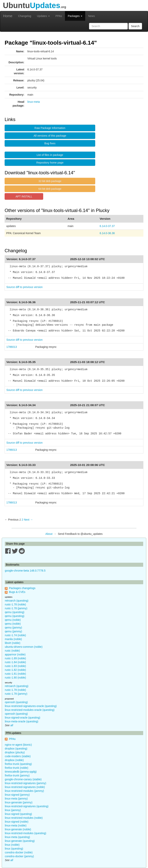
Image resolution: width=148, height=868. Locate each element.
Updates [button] (43, 16)
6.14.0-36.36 (107, 233)
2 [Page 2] (22, 520)
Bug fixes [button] (50, 143)
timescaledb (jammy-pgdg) (21, 772)
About (49, 534)
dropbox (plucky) (15, 752)
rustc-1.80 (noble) (15, 678)
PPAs (59, 16)
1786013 (12, 347)
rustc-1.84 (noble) (15, 662)
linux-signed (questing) (18, 814)
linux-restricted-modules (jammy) (24, 791)
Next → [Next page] (28, 520)
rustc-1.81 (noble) (15, 674)
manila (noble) (13, 639)
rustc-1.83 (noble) (15, 666)
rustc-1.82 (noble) (15, 670)
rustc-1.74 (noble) (15, 635)
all (12, 725)
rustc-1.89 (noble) (15, 658)
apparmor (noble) (15, 654)
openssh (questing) (16, 702)
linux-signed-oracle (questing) (23, 718)
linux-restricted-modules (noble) (24, 818)
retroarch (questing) (17, 601)
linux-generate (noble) (18, 829)
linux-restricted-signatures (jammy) (26, 783)
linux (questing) (14, 849)
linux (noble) (12, 845)
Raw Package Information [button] (50, 128)
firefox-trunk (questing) (18, 764)
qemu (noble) (13, 620)
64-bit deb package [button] (50, 189)
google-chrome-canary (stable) (23, 779)
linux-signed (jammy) (17, 795)
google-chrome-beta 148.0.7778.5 (25, 571)
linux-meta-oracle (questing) (22, 721)
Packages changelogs (22, 588)
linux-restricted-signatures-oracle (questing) (31, 706)
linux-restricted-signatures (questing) (27, 806)
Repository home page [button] (50, 163)
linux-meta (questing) (17, 837)
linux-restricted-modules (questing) (26, 833)
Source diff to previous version (24, 287)
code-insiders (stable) (18, 756)
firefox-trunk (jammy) (17, 775)
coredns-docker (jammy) (19, 856)
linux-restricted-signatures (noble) (25, 787)
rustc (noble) (12, 651)
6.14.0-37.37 (107, 226)
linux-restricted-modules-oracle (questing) (30, 710)
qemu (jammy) (13, 628)
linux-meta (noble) (16, 825)
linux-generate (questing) (20, 841)
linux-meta (34, 102)
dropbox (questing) (16, 749)
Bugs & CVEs (17, 592)
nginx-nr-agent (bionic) (18, 745)
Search (135, 26)
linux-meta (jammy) (16, 799)
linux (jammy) (13, 810)
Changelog (25, 16)
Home (8, 16)
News (91, 16)
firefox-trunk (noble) (16, 768)
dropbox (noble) (14, 760)
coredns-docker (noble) (19, 852)
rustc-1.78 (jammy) (16, 608)
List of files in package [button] (50, 155)
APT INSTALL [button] (24, 196)
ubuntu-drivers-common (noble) (24, 647)
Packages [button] (75, 16)
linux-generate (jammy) (19, 802)
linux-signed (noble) (17, 822)
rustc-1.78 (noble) (15, 604)
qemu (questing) (15, 612)
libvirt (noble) (13, 643)
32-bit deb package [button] (50, 181)
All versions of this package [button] (50, 136)
